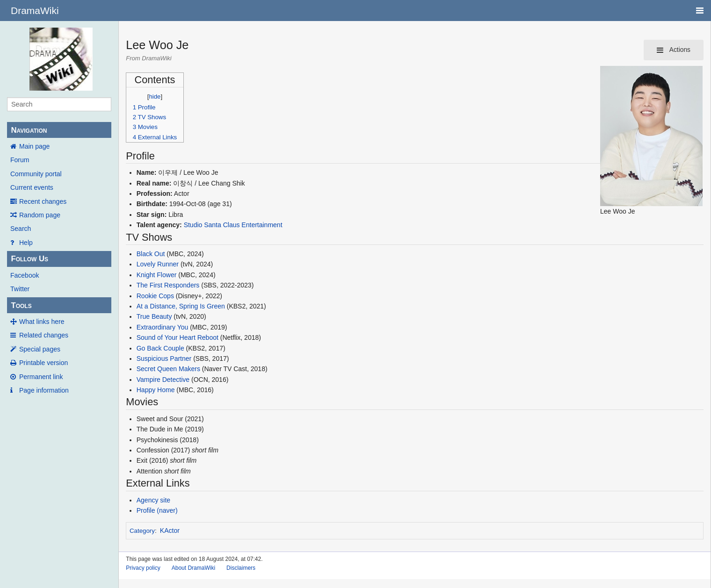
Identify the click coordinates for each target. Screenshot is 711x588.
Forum (20, 160)
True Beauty (154, 316)
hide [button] (155, 97)
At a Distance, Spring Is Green (181, 306)
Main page (34, 146)
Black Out (151, 254)
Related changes (44, 335)
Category (142, 531)
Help (26, 243)
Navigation (29, 130)
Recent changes (43, 201)
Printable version (44, 363)
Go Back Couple (160, 348)
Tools (21, 305)
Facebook (25, 275)
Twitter (20, 289)
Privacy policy (143, 568)
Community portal (36, 174)
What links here (42, 322)
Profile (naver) (157, 510)
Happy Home (156, 390)
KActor (170, 531)
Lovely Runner (158, 264)
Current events (32, 187)
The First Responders (168, 285)
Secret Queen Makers (168, 369)
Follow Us (29, 259)
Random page (40, 215)
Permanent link (41, 377)
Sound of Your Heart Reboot (178, 337)
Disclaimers (241, 568)
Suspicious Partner (164, 359)
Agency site (153, 500)
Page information (44, 390)
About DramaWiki (193, 568)
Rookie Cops (155, 296)
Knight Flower (157, 275)
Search (21, 229)
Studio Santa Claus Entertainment (233, 225)
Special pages (40, 349)
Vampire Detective (163, 380)
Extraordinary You (163, 327)
